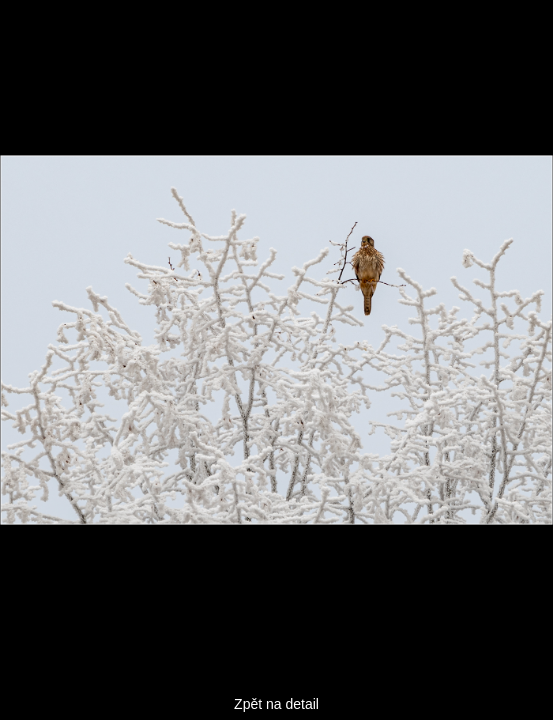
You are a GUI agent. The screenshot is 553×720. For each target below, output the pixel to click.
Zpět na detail (276, 704)
